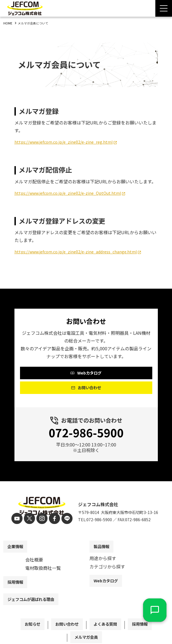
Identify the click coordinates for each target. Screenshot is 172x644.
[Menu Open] (164, 8)
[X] (31, 519)
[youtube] (20, 519)
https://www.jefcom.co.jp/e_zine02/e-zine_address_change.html (81, 251)
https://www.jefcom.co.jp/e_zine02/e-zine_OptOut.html (73, 193)
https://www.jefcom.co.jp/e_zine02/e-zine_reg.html (68, 142)
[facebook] (53, 519)
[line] (64, 519)
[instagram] (42, 519)
